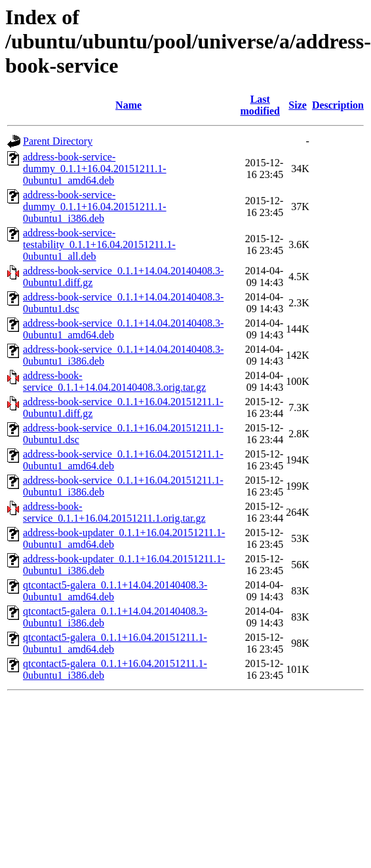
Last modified (260, 105)
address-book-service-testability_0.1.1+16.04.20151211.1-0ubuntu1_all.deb (99, 244)
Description (338, 105)
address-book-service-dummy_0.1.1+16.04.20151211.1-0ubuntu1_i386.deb (95, 207)
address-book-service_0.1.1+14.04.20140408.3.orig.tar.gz (114, 381)
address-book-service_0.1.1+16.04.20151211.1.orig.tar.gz (114, 512)
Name (128, 105)
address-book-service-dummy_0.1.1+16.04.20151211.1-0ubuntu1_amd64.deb (95, 169)
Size (298, 105)
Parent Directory (58, 141)
